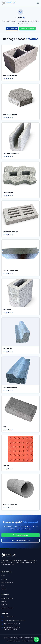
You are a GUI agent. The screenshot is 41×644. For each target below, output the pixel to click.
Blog (3, 586)
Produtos (4, 579)
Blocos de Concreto (7, 598)
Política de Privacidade (13, 641)
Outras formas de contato (21, 541)
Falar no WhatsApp (27, 28)
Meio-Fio (4, 605)
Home (3, 576)
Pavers (4, 601)
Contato (4, 589)
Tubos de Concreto (7, 608)
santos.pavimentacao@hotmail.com (15, 620)
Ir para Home (12, 28)
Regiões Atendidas (7, 582)
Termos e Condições (28, 641)
